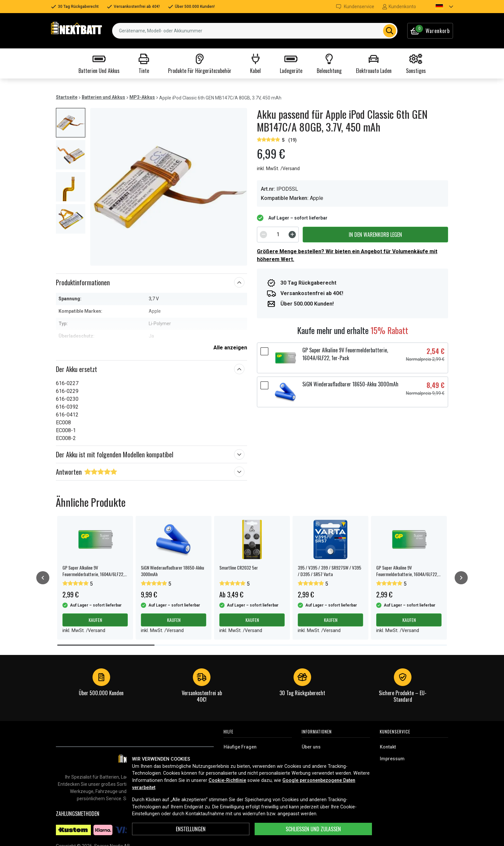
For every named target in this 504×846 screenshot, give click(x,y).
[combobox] (255, 31)
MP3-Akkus (142, 97)
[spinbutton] (278, 235)
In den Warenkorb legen (375, 235)
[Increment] (292, 235)
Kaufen (95, 620)
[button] (439, 7)
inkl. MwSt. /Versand (278, 169)
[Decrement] (263, 235)
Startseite (67, 97)
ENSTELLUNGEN (191, 829)
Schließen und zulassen (313, 829)
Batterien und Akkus (103, 97)
